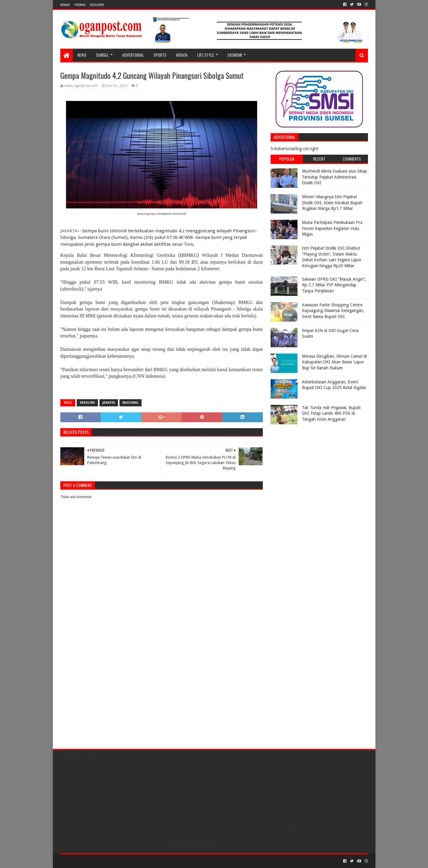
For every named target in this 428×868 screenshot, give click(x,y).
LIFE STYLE (206, 55)
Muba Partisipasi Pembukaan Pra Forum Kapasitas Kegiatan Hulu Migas (332, 228)
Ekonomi (235, 55)
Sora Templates (93, 861)
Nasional (131, 403)
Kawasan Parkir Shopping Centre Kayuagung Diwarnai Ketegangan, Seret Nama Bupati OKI (333, 311)
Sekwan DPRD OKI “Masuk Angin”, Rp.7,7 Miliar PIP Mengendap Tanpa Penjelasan (334, 285)
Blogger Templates (128, 861)
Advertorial (133, 55)
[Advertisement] (308, 465)
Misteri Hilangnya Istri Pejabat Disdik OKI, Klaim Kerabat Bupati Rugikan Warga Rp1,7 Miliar (332, 203)
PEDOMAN (80, 5)
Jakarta (109, 403)
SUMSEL (102, 55)
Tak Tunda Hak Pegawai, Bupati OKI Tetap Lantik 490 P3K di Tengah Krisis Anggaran (331, 413)
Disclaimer (97, 5)
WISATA (182, 55)
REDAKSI (65, 5)
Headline (87, 403)
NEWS (82, 55)
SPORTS (160, 55)
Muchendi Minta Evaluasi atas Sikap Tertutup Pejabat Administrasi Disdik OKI (335, 177)
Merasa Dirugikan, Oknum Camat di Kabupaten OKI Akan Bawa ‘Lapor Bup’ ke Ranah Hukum (334, 362)
